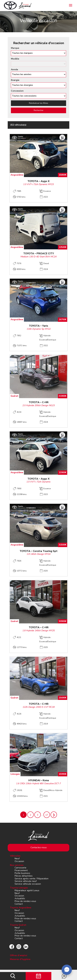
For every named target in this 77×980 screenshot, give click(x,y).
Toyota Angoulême (21, 908)
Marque (15, 48)
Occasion (19, 861)
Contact (19, 904)
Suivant (54, 815)
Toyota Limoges (19, 888)
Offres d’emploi (19, 955)
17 (47, 815)
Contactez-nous (39, 847)
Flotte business (22, 873)
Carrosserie (20, 868)
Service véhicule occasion (28, 884)
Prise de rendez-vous (25, 901)
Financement (21, 870)
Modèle (15, 59)
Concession (17, 91)
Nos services (17, 865)
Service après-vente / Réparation (32, 879)
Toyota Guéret (18, 925)
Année (14, 70)
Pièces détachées (24, 876)
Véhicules (15, 856)
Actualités (20, 898)
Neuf (17, 859)
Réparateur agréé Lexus (27, 890)
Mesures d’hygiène (20, 959)
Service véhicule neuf (26, 881)
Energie (15, 80)
